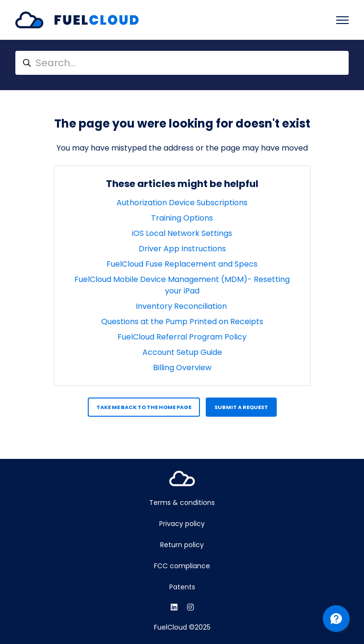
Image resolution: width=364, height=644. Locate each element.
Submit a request (241, 407)
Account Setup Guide (182, 352)
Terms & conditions (182, 503)
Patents (182, 587)
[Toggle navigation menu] (342, 20)
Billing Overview (182, 368)
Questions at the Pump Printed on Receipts (182, 322)
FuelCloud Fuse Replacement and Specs (182, 264)
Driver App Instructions (182, 249)
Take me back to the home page (144, 407)
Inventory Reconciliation (182, 306)
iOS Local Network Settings (182, 233)
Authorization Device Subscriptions (182, 203)
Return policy (182, 545)
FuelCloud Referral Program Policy (182, 337)
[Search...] (182, 63)
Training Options (182, 218)
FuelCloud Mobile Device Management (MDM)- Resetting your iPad (182, 285)
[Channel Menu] (336, 619)
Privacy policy (182, 524)
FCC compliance (182, 566)
